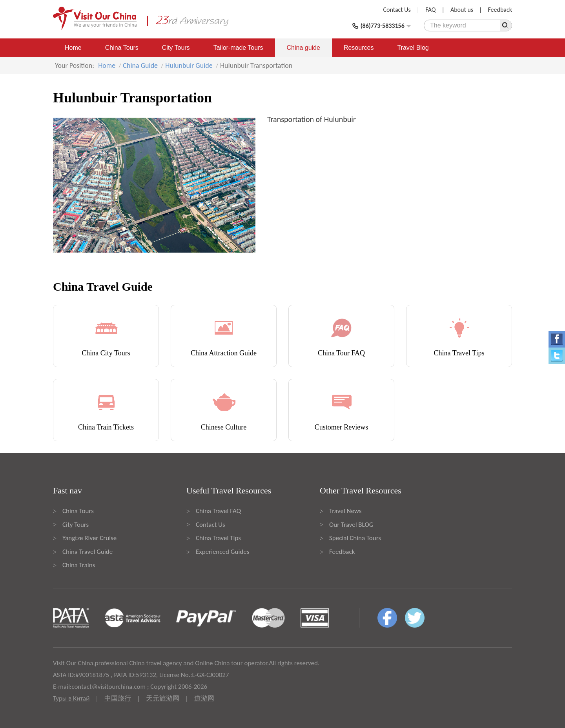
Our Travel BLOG (351, 525)
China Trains (79, 565)
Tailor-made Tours (238, 48)
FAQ (430, 10)
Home (73, 48)
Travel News (345, 511)
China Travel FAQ (218, 511)
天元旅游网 (163, 698)
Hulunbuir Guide (189, 66)
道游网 (204, 698)
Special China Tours (355, 538)
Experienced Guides (222, 552)
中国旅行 (118, 698)
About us (462, 10)
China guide (303, 48)
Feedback (500, 10)
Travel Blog (413, 48)
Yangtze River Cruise (89, 538)
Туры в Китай (71, 698)
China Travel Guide (87, 552)
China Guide (140, 66)
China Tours (122, 48)
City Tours (176, 48)
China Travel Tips (218, 538)
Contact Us (397, 10)
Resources (359, 48)
